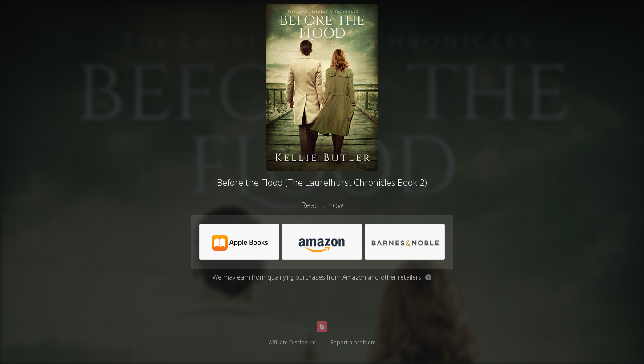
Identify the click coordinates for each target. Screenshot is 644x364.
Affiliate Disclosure (292, 342)
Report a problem (353, 342)
